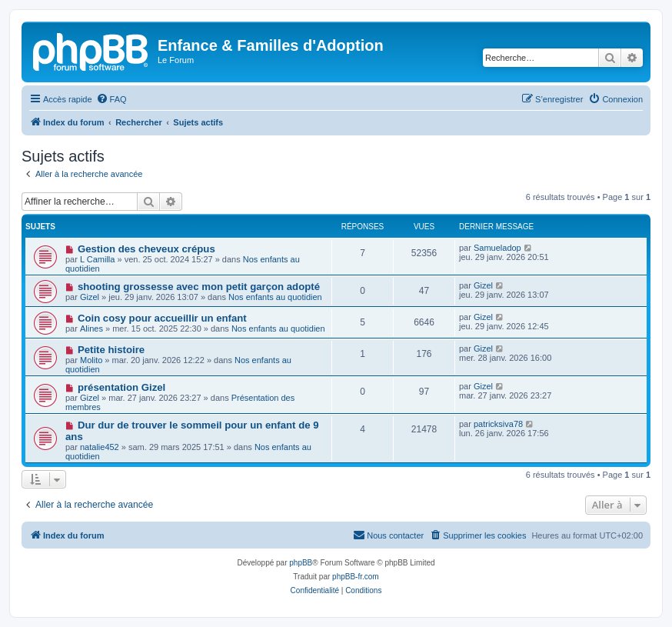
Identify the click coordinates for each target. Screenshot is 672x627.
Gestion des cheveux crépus (146, 249)
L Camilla (97, 259)
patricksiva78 (498, 424)
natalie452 (100, 447)
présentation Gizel (121, 387)
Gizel (90, 297)
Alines (91, 329)
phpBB (301, 563)
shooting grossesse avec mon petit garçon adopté (199, 287)
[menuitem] (111, 99)
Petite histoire (111, 350)
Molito (91, 360)
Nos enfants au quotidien (275, 297)
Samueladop (497, 248)
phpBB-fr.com (356, 577)
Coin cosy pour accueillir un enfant (162, 318)
